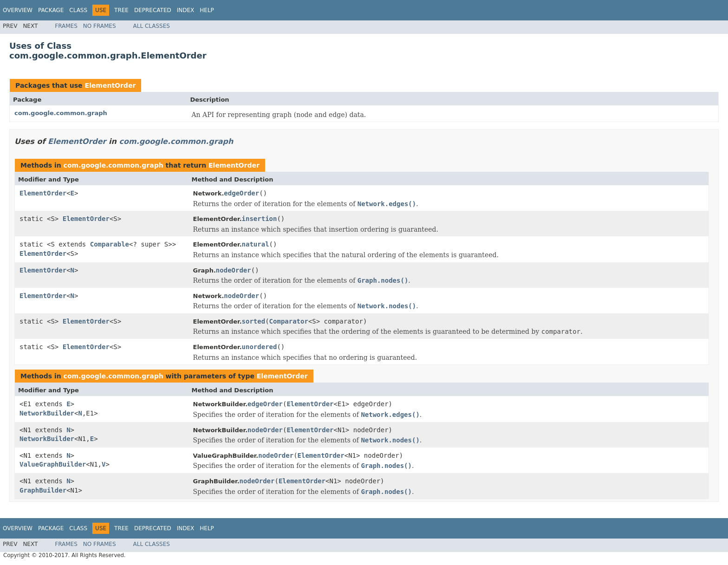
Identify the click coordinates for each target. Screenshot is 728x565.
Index (186, 10)
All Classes (152, 26)
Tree (121, 10)
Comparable (110, 244)
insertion (260, 219)
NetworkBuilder (47, 413)
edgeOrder (241, 193)
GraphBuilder (43, 490)
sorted (254, 321)
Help (207, 10)
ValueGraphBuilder (53, 464)
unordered (260, 347)
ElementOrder (110, 85)
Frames (66, 26)
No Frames (100, 26)
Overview (18, 10)
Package (51, 10)
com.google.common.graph (61, 113)
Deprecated (153, 10)
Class (78, 10)
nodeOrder (234, 270)
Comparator (289, 321)
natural (256, 244)
